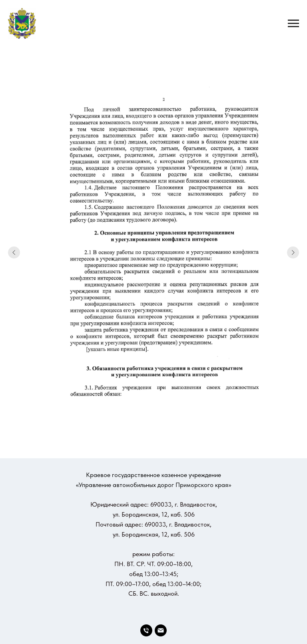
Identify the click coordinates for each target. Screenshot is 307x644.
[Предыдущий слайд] (14, 252)
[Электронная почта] (161, 630)
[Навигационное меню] (293, 24)
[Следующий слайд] (293, 252)
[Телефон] (146, 630)
